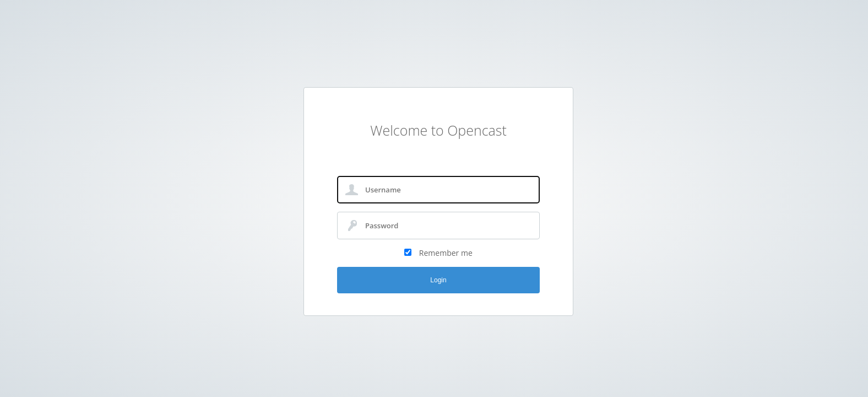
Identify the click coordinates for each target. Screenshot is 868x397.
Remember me (446, 253)
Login (438, 280)
